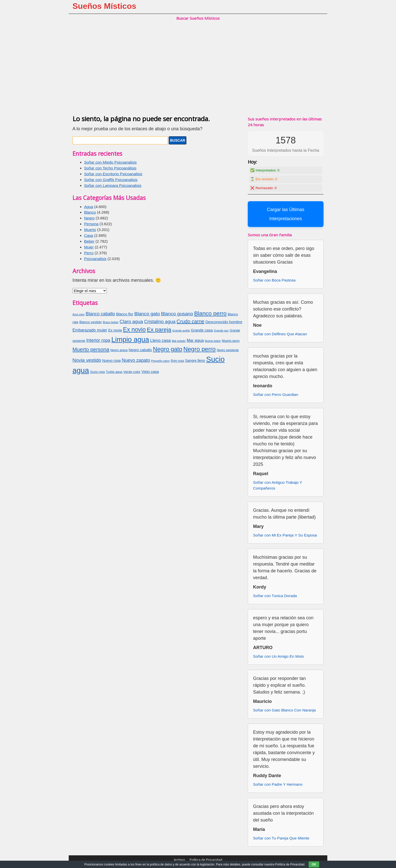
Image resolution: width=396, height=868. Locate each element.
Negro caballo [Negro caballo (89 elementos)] (140, 350)
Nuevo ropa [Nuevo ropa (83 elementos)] (112, 361)
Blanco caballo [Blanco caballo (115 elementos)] (100, 314)
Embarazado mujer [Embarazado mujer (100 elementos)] (90, 330)
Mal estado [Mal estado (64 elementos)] (179, 341)
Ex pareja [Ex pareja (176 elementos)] (159, 329)
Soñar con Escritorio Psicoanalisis (113, 174)
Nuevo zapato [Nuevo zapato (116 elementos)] (136, 360)
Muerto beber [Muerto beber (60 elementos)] (213, 341)
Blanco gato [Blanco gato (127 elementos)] (147, 314)
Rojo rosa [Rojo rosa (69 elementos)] (177, 361)
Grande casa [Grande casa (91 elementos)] (202, 330)
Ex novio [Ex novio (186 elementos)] (134, 329)
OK (314, 864)
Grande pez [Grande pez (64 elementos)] (221, 330)
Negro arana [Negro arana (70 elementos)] (119, 350)
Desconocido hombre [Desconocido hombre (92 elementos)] (224, 322)
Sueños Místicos (104, 6)
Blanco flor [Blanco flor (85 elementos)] (125, 314)
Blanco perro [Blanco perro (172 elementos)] (210, 313)
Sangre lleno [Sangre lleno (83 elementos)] (195, 361)
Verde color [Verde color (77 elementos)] (132, 372)
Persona (91, 224)
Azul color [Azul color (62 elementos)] (79, 314)
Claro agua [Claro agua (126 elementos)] (131, 322)
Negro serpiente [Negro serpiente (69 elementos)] (228, 350)
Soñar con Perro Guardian (276, 394)
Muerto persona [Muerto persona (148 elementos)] (91, 349)
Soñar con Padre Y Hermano (278, 784)
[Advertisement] (198, 73)
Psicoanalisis (95, 259)
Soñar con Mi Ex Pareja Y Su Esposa (285, 535)
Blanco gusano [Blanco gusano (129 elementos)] (177, 314)
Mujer (89, 247)
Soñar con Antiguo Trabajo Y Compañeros (278, 485)
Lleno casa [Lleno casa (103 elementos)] (160, 340)
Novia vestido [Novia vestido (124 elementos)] (87, 360)
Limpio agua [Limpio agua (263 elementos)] (130, 339)
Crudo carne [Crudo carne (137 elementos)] (190, 321)
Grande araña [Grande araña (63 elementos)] (181, 330)
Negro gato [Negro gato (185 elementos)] (168, 349)
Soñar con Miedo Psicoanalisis (110, 162)
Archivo (179, 860)
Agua (89, 207)
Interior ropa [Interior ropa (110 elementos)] (98, 340)
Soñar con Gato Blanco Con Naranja (284, 710)
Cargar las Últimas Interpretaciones (286, 214)
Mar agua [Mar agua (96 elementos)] (195, 340)
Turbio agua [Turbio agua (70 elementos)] (114, 372)
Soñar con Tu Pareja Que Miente (281, 838)
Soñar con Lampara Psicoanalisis (113, 185)
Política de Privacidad (206, 860)
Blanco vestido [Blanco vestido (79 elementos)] (90, 322)
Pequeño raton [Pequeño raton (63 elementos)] (160, 361)
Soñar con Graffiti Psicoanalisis (111, 180)
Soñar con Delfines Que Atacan (280, 334)
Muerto (90, 230)
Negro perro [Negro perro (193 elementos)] (200, 349)
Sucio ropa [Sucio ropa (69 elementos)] (98, 372)
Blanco (90, 212)
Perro (89, 253)
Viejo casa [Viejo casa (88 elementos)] (150, 372)
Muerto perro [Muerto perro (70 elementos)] (231, 341)
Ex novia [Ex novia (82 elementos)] (115, 330)
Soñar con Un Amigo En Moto (279, 656)
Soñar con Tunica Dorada (275, 596)
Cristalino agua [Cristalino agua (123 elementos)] (160, 322)
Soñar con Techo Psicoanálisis (110, 168)
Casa (89, 235)
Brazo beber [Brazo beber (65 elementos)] (111, 322)
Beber (89, 241)
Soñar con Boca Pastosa (274, 280)
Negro (89, 218)
